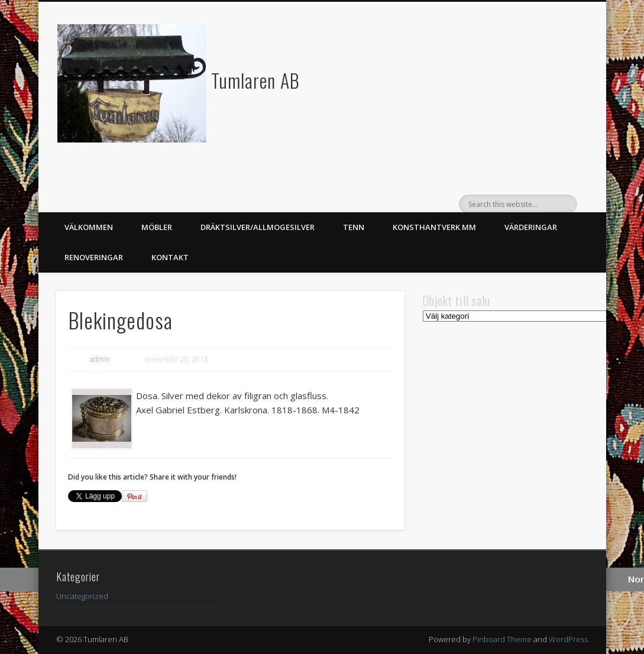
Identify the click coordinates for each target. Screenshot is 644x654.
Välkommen (89, 227)
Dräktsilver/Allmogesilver (258, 227)
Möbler (157, 227)
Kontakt (170, 257)
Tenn (354, 227)
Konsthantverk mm (434, 227)
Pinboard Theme (502, 639)
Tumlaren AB (255, 80)
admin (100, 359)
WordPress (568, 639)
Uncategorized (82, 596)
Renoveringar (94, 257)
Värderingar (531, 227)
